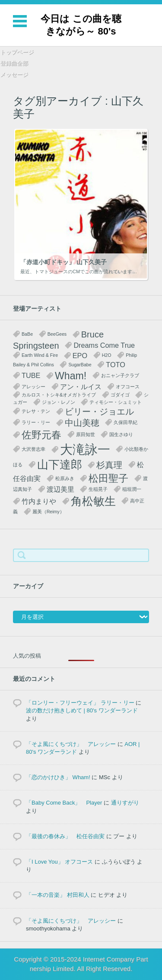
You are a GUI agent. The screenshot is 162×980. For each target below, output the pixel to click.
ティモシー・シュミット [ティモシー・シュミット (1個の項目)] (116, 402)
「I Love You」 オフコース (59, 862)
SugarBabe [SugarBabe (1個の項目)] (80, 365)
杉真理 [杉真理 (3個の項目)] (109, 465)
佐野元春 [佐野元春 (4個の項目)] (41, 435)
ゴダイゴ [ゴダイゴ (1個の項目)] (120, 395)
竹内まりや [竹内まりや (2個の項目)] (39, 501)
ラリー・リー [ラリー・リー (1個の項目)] (36, 422)
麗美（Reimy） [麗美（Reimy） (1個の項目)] (48, 512)
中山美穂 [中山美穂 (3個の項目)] (82, 423)
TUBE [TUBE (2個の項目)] (31, 375)
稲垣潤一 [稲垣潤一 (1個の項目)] (132, 489)
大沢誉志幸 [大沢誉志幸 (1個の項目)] (33, 449)
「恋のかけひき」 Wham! (58, 777)
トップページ (17, 52)
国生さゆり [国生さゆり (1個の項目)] (121, 434)
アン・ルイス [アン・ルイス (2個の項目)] (81, 387)
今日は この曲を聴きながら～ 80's (81, 25)
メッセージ (14, 74)
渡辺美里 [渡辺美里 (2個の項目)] (60, 489)
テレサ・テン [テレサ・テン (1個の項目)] (36, 411)
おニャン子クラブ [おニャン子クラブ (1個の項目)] (120, 375)
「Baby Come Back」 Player (64, 803)
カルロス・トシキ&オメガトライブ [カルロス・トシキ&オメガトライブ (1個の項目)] (59, 395)
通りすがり (125, 803)
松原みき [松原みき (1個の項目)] (65, 478)
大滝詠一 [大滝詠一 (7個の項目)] (85, 449)
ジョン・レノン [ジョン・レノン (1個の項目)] (59, 402)
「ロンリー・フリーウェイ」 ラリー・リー (80, 703)
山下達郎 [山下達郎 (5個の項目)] (60, 465)
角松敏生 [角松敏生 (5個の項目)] (93, 501)
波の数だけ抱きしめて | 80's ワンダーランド (82, 710)
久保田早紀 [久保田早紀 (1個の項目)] (125, 422)
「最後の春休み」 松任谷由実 (65, 836)
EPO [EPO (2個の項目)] (80, 356)
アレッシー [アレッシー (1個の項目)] (33, 387)
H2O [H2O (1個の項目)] (107, 355)
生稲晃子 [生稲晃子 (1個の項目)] (98, 489)
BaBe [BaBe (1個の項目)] (27, 334)
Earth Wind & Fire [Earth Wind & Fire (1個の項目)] (40, 355)
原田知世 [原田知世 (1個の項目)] (86, 434)
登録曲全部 (14, 63)
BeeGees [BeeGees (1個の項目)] (57, 334)
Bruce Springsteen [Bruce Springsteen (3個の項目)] (58, 340)
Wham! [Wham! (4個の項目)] (71, 376)
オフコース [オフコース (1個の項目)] (128, 387)
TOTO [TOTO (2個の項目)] (116, 365)
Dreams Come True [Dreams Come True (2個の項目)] (104, 345)
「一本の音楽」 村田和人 (58, 895)
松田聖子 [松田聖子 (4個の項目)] (108, 478)
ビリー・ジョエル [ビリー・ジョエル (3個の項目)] (99, 412)
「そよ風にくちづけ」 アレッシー (71, 744)
